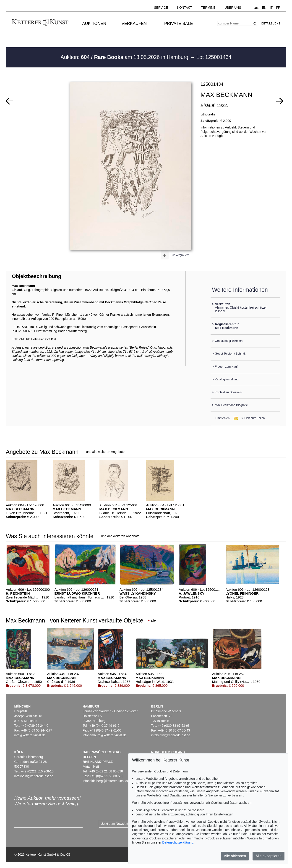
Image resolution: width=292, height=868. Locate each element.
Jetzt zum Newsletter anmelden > (125, 824)
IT (271, 8)
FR (278, 8)
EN (264, 8)
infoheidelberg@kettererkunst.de (106, 781)
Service (161, 8)
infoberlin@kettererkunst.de (171, 735)
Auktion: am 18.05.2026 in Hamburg (125, 57)
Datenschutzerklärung (178, 842)
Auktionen (94, 24)
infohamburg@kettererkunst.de (104, 735)
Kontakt (184, 8)
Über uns (233, 8)
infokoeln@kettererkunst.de (34, 776)
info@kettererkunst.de (30, 735)
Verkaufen (134, 24)
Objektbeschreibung (36, 276)
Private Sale (179, 24)
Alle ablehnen (235, 856)
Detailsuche (271, 24)
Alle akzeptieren (269, 856)
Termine (208, 8)
